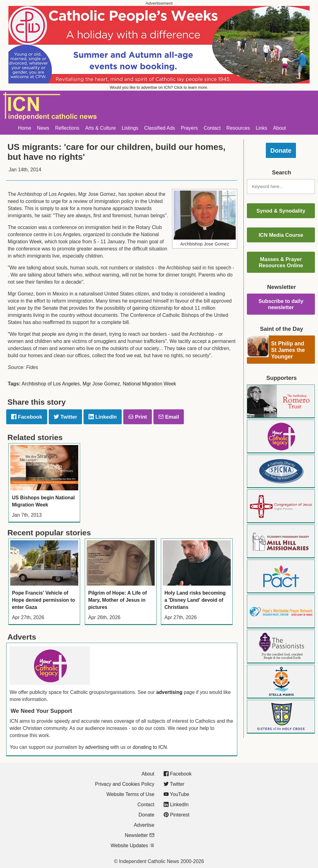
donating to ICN (150, 747)
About (279, 128)
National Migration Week (149, 384)
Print (138, 417)
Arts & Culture (100, 128)
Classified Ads (159, 128)
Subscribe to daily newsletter (281, 304)
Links (262, 128)
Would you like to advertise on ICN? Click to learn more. (159, 87)
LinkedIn (103, 417)
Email (169, 417)
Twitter (65, 417)
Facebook (27, 417)
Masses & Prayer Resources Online (281, 262)
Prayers (189, 128)
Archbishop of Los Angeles (51, 384)
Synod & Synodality (281, 211)
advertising (169, 692)
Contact (212, 128)
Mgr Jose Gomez (101, 384)
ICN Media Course (281, 235)
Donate (281, 151)
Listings (130, 128)
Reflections (67, 128)
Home (25, 128)
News (43, 128)
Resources (238, 128)
